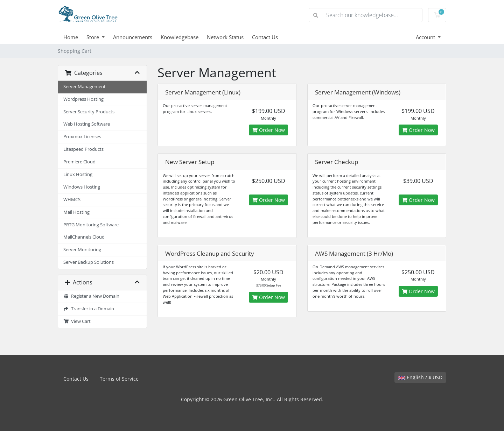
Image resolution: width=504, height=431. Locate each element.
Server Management (85, 87)
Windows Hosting (82, 187)
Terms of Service (119, 379)
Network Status (225, 37)
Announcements (133, 37)
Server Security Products (89, 112)
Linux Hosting (78, 174)
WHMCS (72, 200)
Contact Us (265, 37)
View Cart (77, 321)
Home (71, 37)
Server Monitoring (82, 250)
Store (93, 37)
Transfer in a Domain (89, 309)
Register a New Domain (91, 296)
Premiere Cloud (79, 162)
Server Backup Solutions (89, 262)
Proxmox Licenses (82, 137)
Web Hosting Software (87, 124)
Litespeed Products (83, 149)
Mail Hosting (76, 212)
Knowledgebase (180, 37)
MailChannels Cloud (84, 237)
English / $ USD (420, 377)
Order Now (268, 130)
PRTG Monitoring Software (91, 225)
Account (426, 37)
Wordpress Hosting (83, 99)
